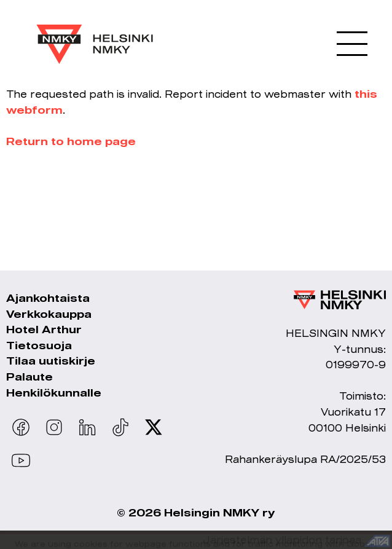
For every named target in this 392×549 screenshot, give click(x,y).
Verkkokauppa (49, 314)
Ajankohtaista (48, 298)
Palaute (29, 377)
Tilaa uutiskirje (51, 361)
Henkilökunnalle (54, 393)
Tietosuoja (39, 345)
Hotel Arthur (44, 329)
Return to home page (71, 141)
